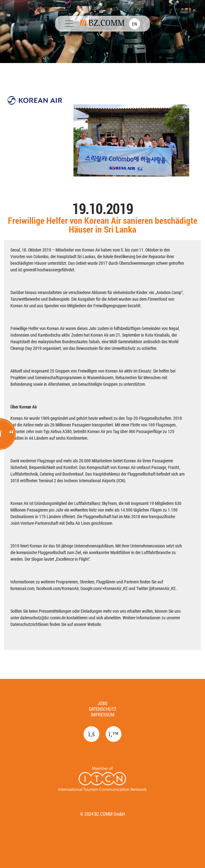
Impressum (103, 715)
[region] (102, 339)
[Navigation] (69, 24)
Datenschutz (102, 709)
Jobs (102, 703)
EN (135, 24)
